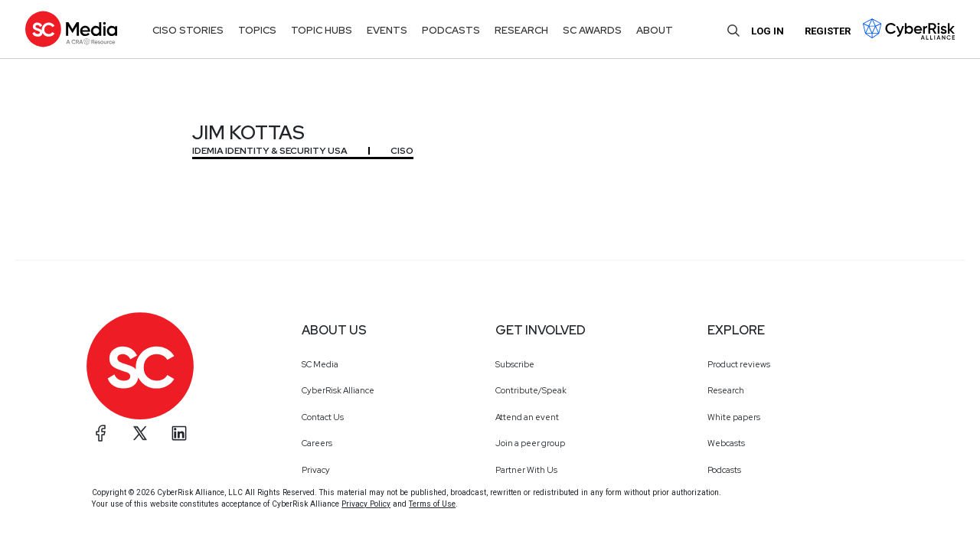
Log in (768, 31)
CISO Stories (188, 30)
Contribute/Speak (531, 390)
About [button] (655, 30)
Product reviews (739, 364)
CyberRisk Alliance (338, 390)
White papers (734, 417)
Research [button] (521, 30)
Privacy (316, 470)
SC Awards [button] (592, 30)
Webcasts (726, 443)
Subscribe (515, 364)
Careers (317, 443)
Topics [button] (257, 30)
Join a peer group (530, 443)
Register (828, 31)
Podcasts (724, 470)
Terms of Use (432, 504)
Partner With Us (526, 470)
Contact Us (323, 417)
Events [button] (387, 30)
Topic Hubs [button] (322, 30)
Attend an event (527, 417)
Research (726, 390)
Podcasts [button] (451, 30)
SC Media (320, 364)
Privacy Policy (366, 504)
